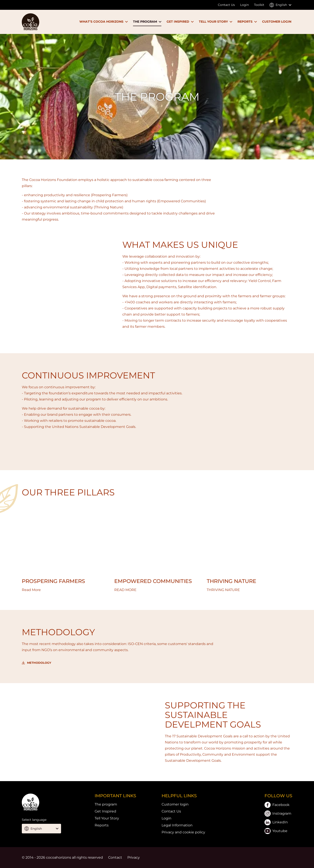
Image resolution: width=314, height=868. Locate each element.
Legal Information (177, 825)
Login (244, 5)
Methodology (39, 663)
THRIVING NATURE (231, 581)
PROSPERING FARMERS (53, 581)
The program (106, 804)
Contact (115, 857)
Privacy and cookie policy (183, 832)
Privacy (134, 857)
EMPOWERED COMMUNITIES (153, 581)
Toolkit (259, 5)
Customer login (175, 804)
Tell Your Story (107, 818)
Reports (102, 825)
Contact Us (226, 5)
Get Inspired (105, 811)
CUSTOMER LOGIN (277, 22)
